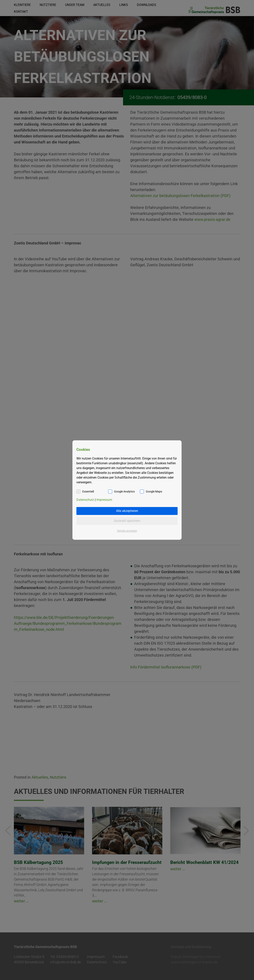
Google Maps (154, 491)
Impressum (104, 500)
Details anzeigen (127, 531)
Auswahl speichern (127, 521)
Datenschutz (85, 500)
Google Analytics (124, 491)
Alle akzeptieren (127, 511)
